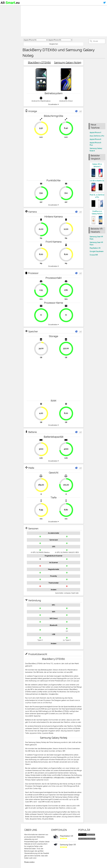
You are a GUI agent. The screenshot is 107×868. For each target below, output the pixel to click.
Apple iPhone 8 (95, 139)
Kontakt (5, 19)
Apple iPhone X (95, 133)
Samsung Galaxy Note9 (68, 62)
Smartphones (7, 11)
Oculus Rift (94, 255)
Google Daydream (97, 251)
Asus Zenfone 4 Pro (97, 136)
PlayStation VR (95, 248)
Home (4, 7)
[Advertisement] (64, 21)
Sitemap (5, 23)
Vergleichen (54, 44)
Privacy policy (29, 862)
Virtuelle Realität (8, 15)
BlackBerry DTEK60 (39, 62)
